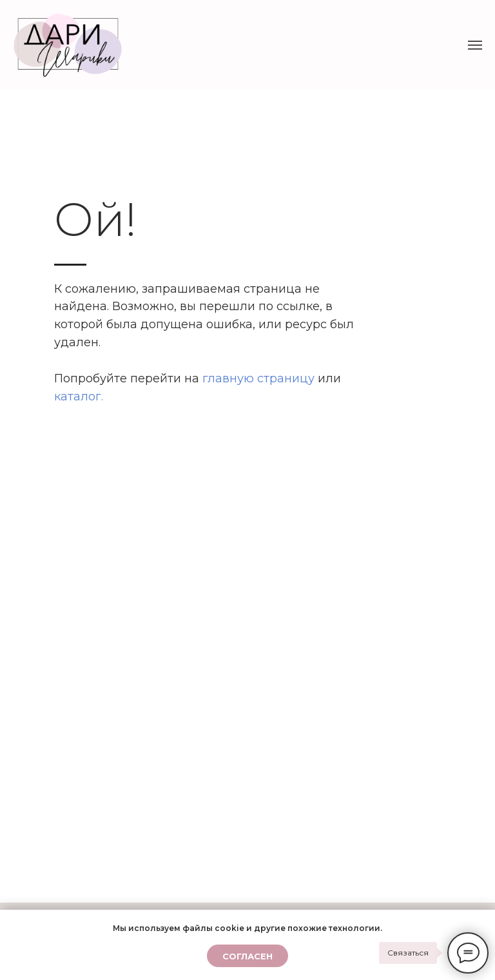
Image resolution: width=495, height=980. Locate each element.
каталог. (79, 397)
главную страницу (258, 378)
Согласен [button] (247, 956)
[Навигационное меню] (475, 45)
